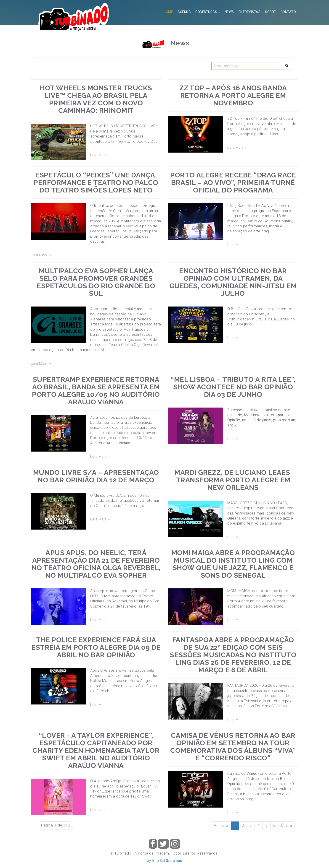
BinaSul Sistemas (167, 861)
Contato (288, 12)
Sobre (271, 12)
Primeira (221, 825)
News (229, 12)
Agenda (184, 12)
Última (286, 825)
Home (168, 12)
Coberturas (208, 12)
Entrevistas (250, 12)
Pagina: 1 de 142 (55, 825)
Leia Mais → (101, 155)
